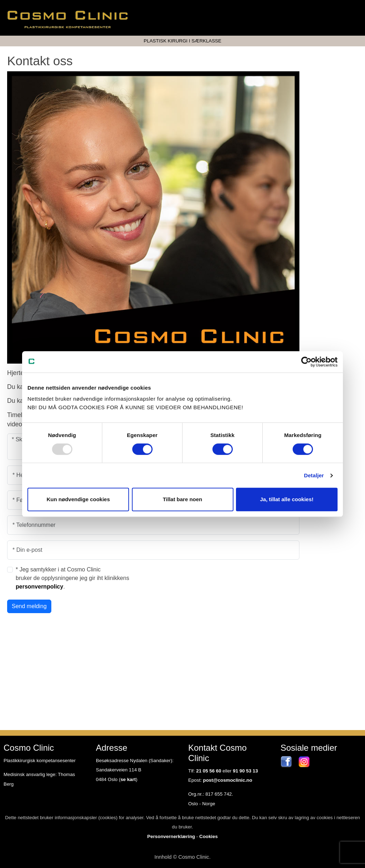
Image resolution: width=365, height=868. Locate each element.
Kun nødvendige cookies (78, 499)
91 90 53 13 (245, 771)
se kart (128, 779)
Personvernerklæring (171, 836)
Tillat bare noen (183, 499)
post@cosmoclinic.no (228, 780)
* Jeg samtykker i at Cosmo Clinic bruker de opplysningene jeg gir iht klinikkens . (72, 578)
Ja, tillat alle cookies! (287, 499)
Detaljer (314, 475)
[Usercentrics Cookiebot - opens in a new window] (306, 362)
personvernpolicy (39, 587)
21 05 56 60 (209, 771)
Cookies (209, 836)
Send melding (29, 606)
